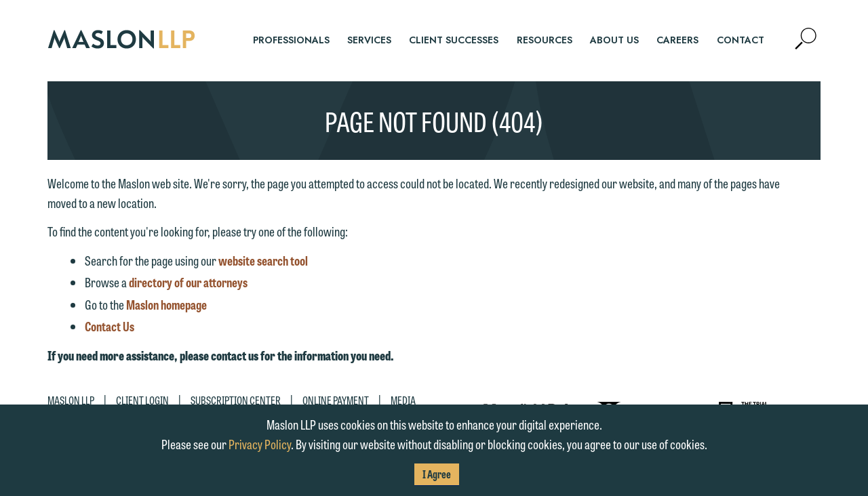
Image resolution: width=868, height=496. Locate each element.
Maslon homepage (166, 304)
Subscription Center (236, 400)
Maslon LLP (71, 400)
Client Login (142, 400)
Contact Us (110, 326)
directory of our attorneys (188, 282)
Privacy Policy (260, 444)
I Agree (437, 474)
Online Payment (336, 400)
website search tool (263, 260)
